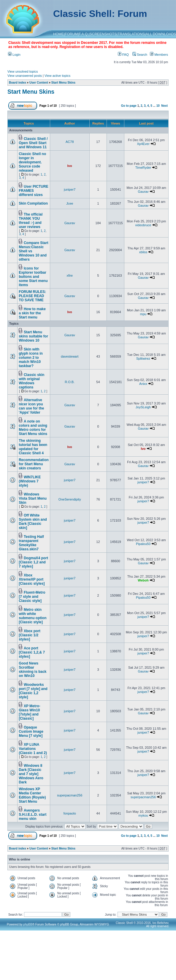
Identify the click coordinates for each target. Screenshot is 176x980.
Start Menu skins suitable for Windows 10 (33, 336)
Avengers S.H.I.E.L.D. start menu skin (32, 815)
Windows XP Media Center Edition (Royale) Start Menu (32, 795)
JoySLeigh (143, 407)
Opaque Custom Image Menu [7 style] (31, 732)
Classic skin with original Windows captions (31, 381)
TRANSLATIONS (131, 34)
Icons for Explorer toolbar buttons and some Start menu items (33, 277)
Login (14, 55)
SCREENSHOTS (103, 34)
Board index (18, 83)
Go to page (129, 106)
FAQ (123, 55)
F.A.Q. (84, 34)
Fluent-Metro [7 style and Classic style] (32, 597)
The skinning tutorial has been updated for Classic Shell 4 (33, 447)
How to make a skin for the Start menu (32, 313)
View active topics (57, 76)
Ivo (70, 166)
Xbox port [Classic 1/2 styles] (30, 635)
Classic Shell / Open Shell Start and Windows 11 (33, 143)
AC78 (70, 142)
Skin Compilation (33, 203)
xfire (70, 275)
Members (159, 55)
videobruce (143, 225)
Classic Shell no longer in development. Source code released (32, 162)
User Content (39, 83)
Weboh (143, 580)
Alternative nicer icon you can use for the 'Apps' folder (31, 406)
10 (158, 106)
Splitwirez (143, 358)
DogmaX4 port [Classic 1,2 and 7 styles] (33, 562)
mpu (143, 314)
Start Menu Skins (63, 83)
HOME (58, 34)
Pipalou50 (143, 544)
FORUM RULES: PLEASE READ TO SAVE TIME (32, 296)
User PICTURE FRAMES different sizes (33, 191)
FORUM (71, 34)
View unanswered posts (25, 76)
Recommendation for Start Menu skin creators (34, 464)
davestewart (70, 356)
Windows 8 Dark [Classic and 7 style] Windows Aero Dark (31, 774)
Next (164, 106)
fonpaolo (70, 813)
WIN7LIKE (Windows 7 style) (30, 481)
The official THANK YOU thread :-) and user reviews (31, 221)
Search (140, 55)
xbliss (143, 252)
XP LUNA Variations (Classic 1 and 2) (33, 749)
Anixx (143, 384)
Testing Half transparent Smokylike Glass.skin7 (31, 543)
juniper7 (70, 189)
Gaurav (143, 192)
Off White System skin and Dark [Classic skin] (33, 522)
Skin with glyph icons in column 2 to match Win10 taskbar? (31, 358)
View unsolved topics (23, 71)
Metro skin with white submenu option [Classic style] (32, 616)
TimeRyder (143, 168)
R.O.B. (70, 382)
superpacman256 (70, 795)
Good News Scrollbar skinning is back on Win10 (32, 670)
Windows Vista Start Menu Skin (33, 498)
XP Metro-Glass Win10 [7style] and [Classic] (30, 712)
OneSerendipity (70, 499)
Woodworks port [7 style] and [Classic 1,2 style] (33, 691)
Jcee (70, 203)
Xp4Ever (143, 144)
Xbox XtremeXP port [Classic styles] (32, 579)
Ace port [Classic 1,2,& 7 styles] (32, 652)
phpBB (28, 924)
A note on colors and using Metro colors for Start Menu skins (33, 428)
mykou (143, 815)
